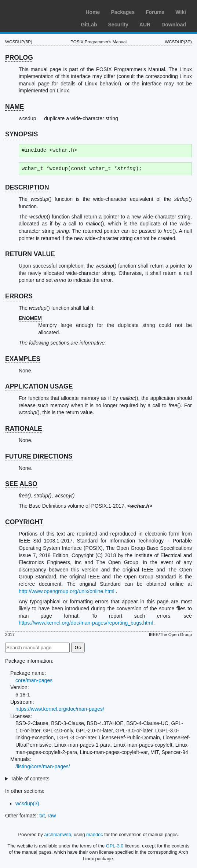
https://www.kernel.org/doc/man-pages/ (60, 709)
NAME (15, 107)
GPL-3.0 (115, 846)
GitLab (89, 25)
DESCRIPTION (27, 187)
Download (174, 25)
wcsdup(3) (27, 803)
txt (42, 816)
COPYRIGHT (24, 522)
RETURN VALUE (30, 254)
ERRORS (19, 296)
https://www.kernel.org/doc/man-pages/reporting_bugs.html (86, 623)
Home (93, 12)
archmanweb (58, 834)
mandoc (95, 834)
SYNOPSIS (21, 134)
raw (52, 816)
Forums (155, 12)
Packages (123, 12)
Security (118, 25)
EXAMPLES (23, 359)
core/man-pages (34, 680)
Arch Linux (40, 11)
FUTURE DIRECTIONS (39, 456)
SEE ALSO (21, 484)
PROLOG (19, 58)
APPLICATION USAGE (39, 386)
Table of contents (30, 779)
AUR (145, 25)
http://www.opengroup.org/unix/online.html (67, 591)
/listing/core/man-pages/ (43, 766)
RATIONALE (24, 429)
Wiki (181, 12)
